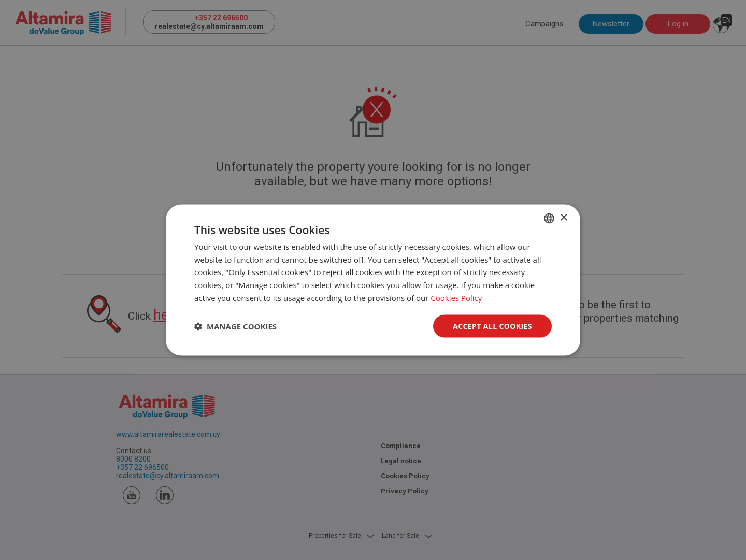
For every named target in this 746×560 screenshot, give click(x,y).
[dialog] (373, 280)
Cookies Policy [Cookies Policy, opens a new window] (456, 297)
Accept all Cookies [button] (492, 326)
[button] (235, 326)
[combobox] (549, 218)
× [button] (563, 218)
